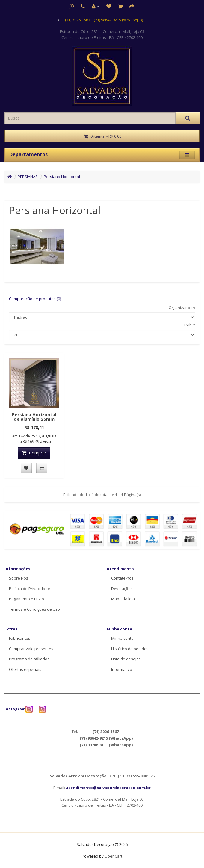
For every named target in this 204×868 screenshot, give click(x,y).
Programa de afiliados (29, 659)
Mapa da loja (123, 599)
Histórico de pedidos (130, 649)
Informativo (122, 669)
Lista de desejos (126, 659)
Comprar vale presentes (31, 649)
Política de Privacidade (30, 589)
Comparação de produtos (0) (35, 299)
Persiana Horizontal (62, 177)
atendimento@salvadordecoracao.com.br (108, 788)
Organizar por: (182, 308)
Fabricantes (20, 638)
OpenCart (113, 856)
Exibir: (190, 325)
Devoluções (122, 589)
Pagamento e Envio (27, 599)
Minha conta (122, 638)
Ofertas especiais (25, 669)
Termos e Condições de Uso (34, 609)
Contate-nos (122, 578)
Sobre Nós (19, 578)
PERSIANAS (28, 177)
